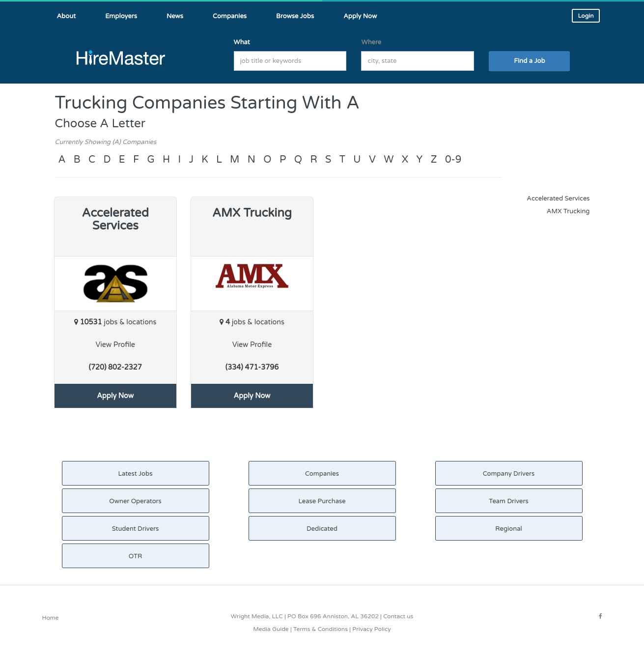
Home (51, 618)
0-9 (453, 160)
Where (371, 42)
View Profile (115, 345)
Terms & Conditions (321, 629)
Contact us (398, 616)
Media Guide (271, 629)
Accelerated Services (558, 199)
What (242, 42)
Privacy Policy (372, 629)
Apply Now (115, 396)
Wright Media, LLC (257, 616)
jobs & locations (115, 322)
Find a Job (529, 61)
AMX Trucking (568, 211)
